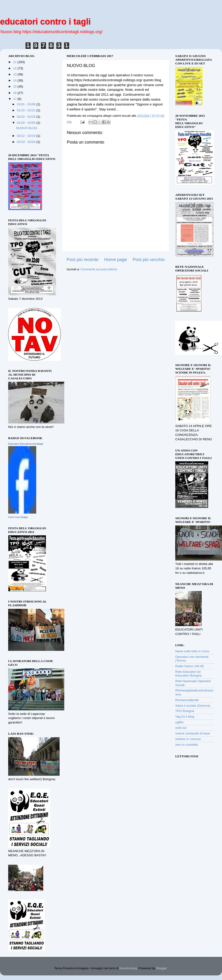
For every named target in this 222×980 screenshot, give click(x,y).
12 (15, 68)
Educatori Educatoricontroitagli (26, 444)
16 (15, 93)
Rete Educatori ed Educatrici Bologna (188, 674)
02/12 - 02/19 (27, 136)
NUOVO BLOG (27, 128)
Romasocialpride (187, 700)
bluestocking (128, 968)
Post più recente (83, 259)
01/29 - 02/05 (27, 123)
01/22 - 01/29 (27, 117)
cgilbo (179, 722)
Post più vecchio (149, 259)
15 (15, 86)
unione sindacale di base (193, 733)
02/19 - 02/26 (27, 142)
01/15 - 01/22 (27, 110)
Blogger (162, 968)
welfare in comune (188, 739)
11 (15, 62)
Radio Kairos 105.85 (190, 666)
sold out (181, 728)
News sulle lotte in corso (192, 651)
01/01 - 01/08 (27, 104)
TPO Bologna (185, 711)
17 (15, 99)
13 (15, 74)
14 (15, 80)
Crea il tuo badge (18, 517)
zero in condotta (186, 745)
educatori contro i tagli (45, 22)
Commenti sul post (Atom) (99, 269)
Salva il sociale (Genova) (193, 706)
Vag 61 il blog (185, 717)
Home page (116, 259)
